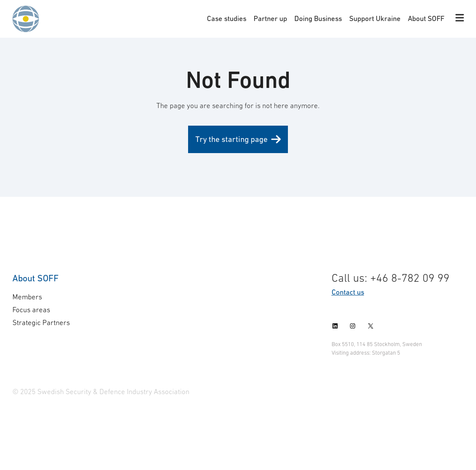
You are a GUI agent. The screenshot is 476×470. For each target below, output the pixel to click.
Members (27, 297)
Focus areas (31, 310)
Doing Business (318, 18)
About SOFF (426, 18)
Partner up (270, 18)
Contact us (348, 292)
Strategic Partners (41, 322)
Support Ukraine (375, 18)
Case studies (227, 18)
